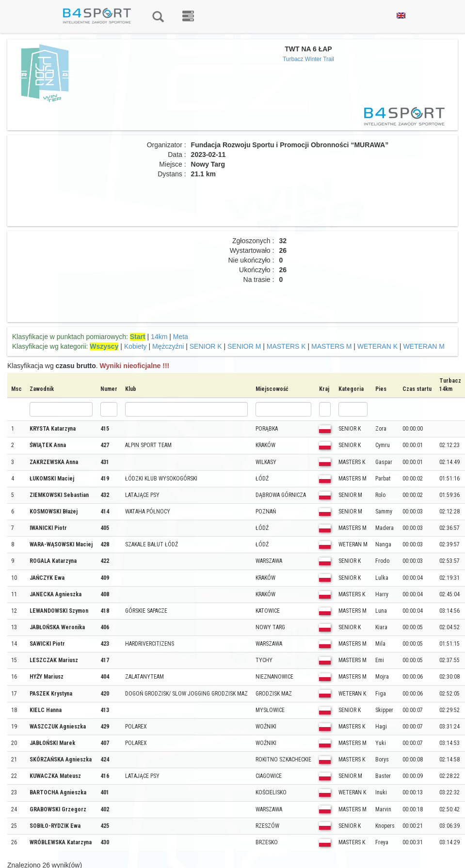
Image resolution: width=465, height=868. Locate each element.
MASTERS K (286, 346)
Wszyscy (104, 346)
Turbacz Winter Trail (308, 59)
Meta (181, 337)
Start (138, 337)
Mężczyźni (168, 346)
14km (159, 337)
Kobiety (136, 346)
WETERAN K (377, 346)
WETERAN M (424, 346)
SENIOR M (244, 346)
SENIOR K (206, 346)
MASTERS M (331, 346)
